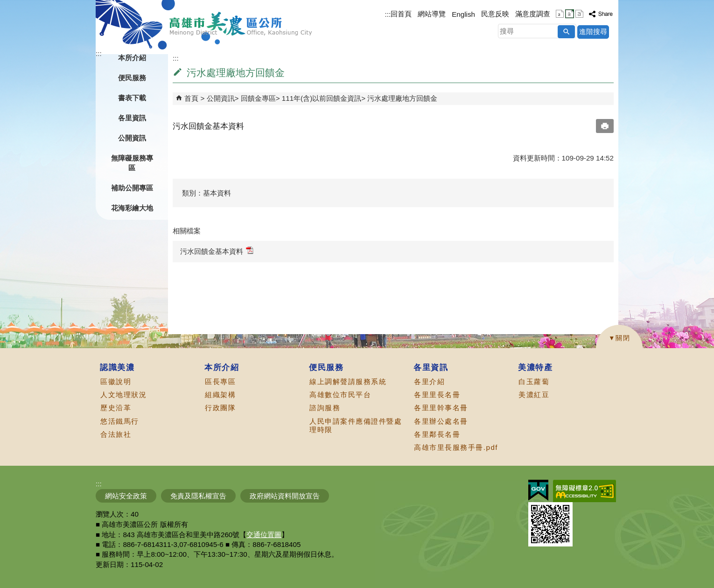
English (463, 14)
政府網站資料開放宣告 (285, 496)
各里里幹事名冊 (441, 408)
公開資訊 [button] (132, 138)
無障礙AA (584, 491)
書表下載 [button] (132, 98)
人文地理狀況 (123, 395)
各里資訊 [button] (132, 118)
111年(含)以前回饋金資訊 (322, 98)
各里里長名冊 (437, 395)
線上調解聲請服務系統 (348, 381)
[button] (566, 32)
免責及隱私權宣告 (198, 496)
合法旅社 (116, 434)
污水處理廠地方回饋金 (402, 98)
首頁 (191, 98)
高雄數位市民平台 (340, 395)
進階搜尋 (593, 31)
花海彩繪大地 (132, 208)
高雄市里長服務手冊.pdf (456, 447)
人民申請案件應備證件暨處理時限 (356, 425)
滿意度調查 (533, 14)
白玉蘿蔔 (534, 381)
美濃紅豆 (534, 395)
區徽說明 (116, 381)
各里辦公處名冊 (441, 421)
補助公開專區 (132, 188)
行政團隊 (220, 408)
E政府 (538, 490)
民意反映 (495, 14)
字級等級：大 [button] (579, 14)
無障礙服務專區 (132, 163)
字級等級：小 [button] (560, 14)
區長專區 (220, 381)
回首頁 (401, 14)
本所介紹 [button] (132, 58)
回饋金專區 (258, 98)
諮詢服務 (325, 408)
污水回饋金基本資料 (217, 251)
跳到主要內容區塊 (5, 5)
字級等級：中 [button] (570, 14)
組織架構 (220, 395)
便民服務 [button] (132, 78)
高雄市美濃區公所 (241, 24)
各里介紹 (429, 381)
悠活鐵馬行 (120, 421)
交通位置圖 (264, 535)
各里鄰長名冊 (437, 434)
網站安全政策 (126, 496)
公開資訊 (221, 98)
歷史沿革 (116, 408)
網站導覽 (432, 14)
